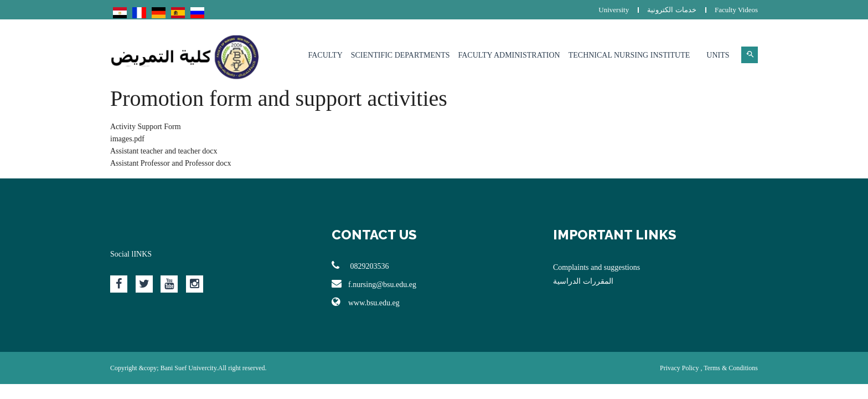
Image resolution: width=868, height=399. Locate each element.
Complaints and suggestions (596, 267)
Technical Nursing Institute (629, 55)
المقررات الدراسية (583, 281)
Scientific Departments (401, 55)
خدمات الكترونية (671, 10)
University (614, 10)
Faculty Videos (736, 10)
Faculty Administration (509, 55)
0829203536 (360, 265)
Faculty (325, 55)
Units (718, 55)
